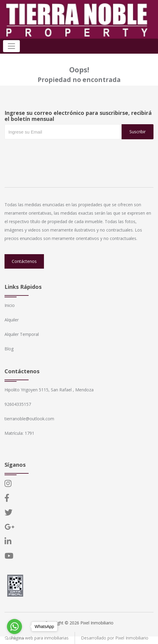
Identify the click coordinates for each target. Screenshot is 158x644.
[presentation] (50, 151)
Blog (9, 349)
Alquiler (12, 320)
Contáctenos (24, 261)
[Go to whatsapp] (14, 627)
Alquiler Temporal (22, 334)
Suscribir (138, 132)
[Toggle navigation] (11, 46)
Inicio (10, 305)
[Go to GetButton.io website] (14, 638)
